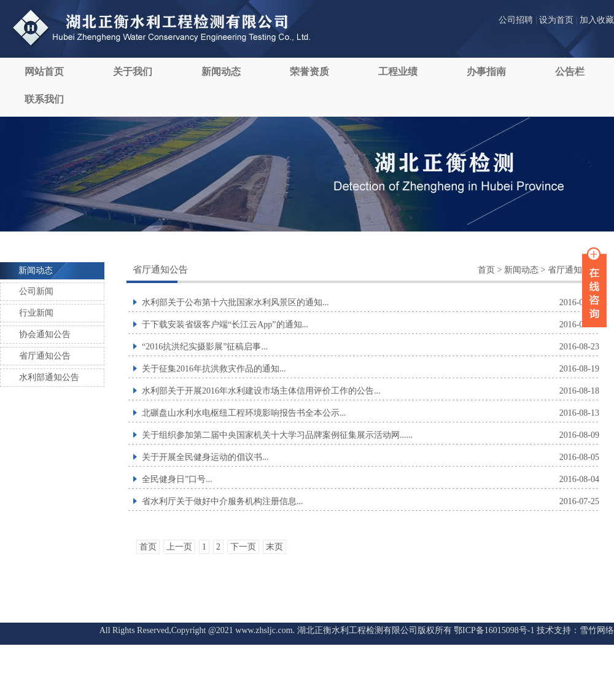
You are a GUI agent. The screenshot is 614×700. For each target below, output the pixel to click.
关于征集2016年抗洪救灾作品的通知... (214, 369)
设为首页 (556, 20)
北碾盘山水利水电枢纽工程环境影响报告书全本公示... (244, 413)
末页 (274, 547)
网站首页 (44, 72)
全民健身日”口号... (177, 479)
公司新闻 (36, 291)
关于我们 (133, 72)
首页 (486, 270)
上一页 (179, 547)
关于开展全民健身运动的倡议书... (205, 457)
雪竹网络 (597, 630)
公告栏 (570, 72)
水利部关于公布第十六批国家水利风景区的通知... (235, 302)
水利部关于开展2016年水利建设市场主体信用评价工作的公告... (261, 391)
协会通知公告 (45, 334)
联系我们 (44, 99)
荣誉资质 (309, 72)
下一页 (243, 547)
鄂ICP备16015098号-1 (494, 630)
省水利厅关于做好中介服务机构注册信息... (223, 501)
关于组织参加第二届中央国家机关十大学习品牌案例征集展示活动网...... (277, 435)
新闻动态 (221, 72)
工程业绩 (398, 72)
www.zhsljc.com (264, 630)
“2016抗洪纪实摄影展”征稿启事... (205, 347)
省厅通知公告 (45, 356)
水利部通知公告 (49, 377)
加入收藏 (597, 20)
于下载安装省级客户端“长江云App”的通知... (225, 325)
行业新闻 (36, 313)
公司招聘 (516, 20)
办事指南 (486, 72)
